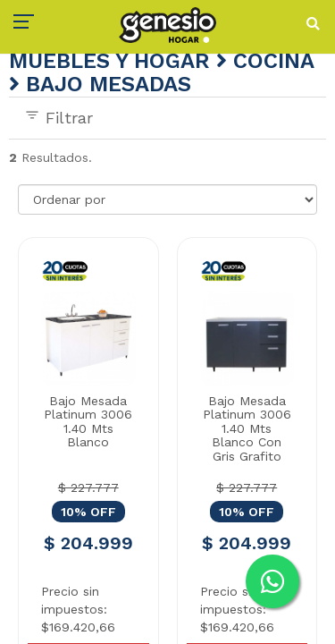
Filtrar (59, 117)
